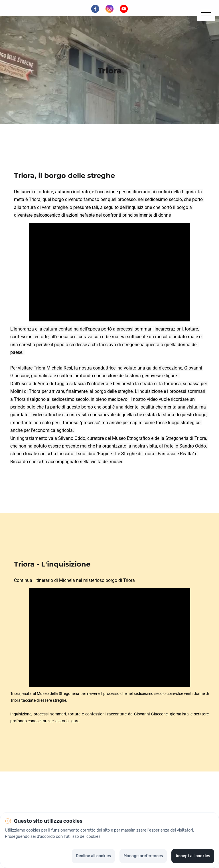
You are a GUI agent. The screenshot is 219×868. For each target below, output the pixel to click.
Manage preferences (143, 856)
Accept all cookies (193, 856)
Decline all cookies (93, 856)
